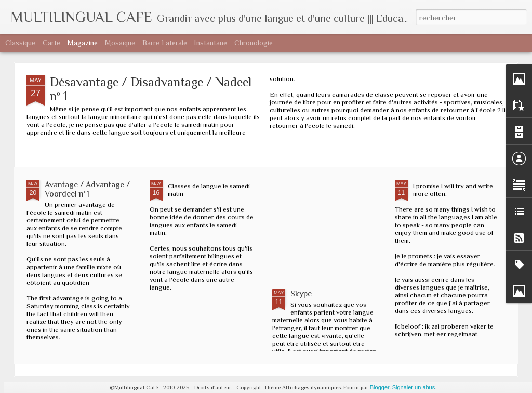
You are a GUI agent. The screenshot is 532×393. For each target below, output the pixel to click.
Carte (51, 43)
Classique (20, 43)
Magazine (83, 43)
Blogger (380, 387)
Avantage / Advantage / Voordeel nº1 (87, 189)
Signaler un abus (414, 387)
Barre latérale (165, 43)
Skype (301, 294)
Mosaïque (120, 43)
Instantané (211, 43)
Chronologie (254, 43)
